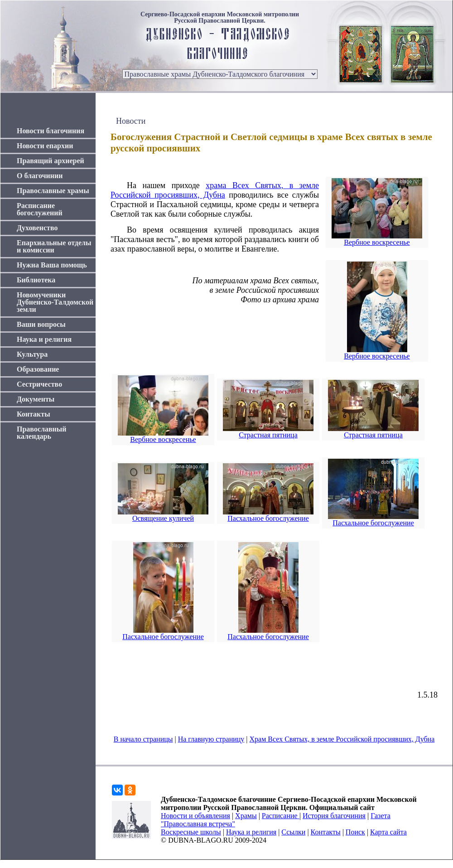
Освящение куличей (163, 518)
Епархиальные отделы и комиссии (54, 246)
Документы (36, 399)
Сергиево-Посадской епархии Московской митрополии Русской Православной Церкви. (220, 18)
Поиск (355, 832)
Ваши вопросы (41, 324)
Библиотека (36, 280)
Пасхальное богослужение (268, 518)
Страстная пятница (268, 435)
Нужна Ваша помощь (52, 265)
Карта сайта (388, 832)
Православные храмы (53, 191)
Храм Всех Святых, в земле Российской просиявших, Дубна (342, 739)
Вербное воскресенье (377, 242)
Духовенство (37, 228)
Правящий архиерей (51, 161)
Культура (32, 354)
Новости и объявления (195, 816)
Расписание (281, 816)
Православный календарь (42, 433)
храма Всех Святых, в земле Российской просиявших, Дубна (215, 190)
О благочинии (40, 176)
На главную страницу (211, 739)
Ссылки (293, 832)
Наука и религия (44, 339)
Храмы (246, 816)
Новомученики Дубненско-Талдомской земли (55, 302)
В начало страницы (143, 739)
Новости (131, 121)
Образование (38, 369)
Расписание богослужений (40, 209)
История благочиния (334, 816)
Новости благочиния (51, 131)
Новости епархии (45, 146)
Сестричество (39, 384)
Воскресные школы (191, 832)
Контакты (34, 414)
